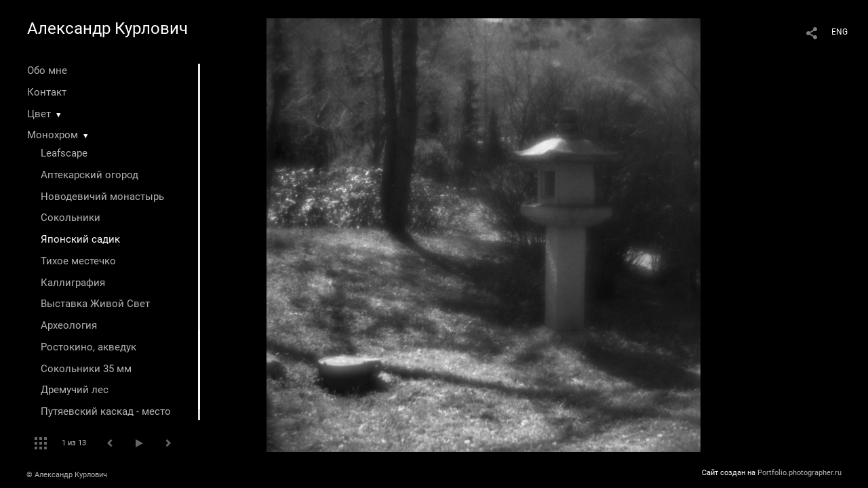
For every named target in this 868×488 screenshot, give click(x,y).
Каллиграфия (73, 283)
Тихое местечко (78, 261)
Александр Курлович (107, 28)
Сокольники (71, 218)
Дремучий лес (75, 390)
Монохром (53, 135)
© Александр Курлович (67, 475)
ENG (840, 32)
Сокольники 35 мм (86, 369)
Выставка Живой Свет (95, 304)
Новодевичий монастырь (102, 197)
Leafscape (64, 153)
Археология (69, 325)
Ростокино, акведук (88, 347)
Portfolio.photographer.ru (800, 473)
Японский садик (80, 239)
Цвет (39, 114)
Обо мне (47, 70)
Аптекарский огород (90, 175)
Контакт (47, 92)
